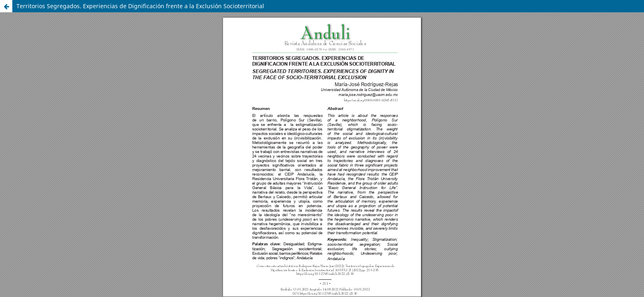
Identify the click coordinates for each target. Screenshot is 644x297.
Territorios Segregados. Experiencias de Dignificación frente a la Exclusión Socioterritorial (140, 6)
